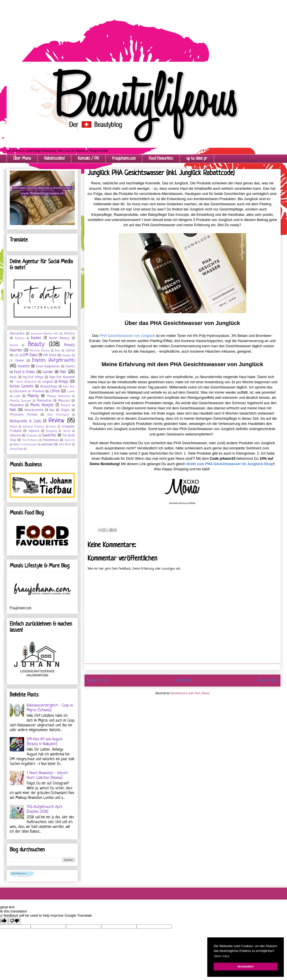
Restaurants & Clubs (26, 421)
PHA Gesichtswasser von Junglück (128, 336)
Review (56, 421)
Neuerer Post (98, 680)
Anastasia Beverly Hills (45, 334)
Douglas (66, 356)
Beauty (36, 344)
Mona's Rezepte (42, 405)
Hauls (13, 377)
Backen (36, 338)
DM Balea (30, 355)
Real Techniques (58, 415)
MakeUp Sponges (21, 401)
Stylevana (32, 436)
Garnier (48, 372)
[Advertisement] (120, 28)
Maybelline (17, 405)
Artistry (69, 334)
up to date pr (197, 159)
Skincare (15, 436)
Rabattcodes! (54, 159)
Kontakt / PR (88, 159)
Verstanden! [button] (246, 966)
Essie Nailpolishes (48, 366)
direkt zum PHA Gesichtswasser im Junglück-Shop (230, 464)
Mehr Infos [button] (222, 956)
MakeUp (33, 396)
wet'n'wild (47, 445)
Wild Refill (65, 445)
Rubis (53, 427)
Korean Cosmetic (22, 387)
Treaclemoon (51, 440)
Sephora (34, 431)
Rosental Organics (34, 427)
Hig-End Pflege (33, 377)
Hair (63, 372)
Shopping (51, 431)
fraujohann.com (124, 159)
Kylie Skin (69, 387)
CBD (16, 356)
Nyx (52, 410)
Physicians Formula (24, 415)
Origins (65, 410)
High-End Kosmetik (62, 377)
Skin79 (67, 431)
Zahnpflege (16, 449)
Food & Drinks (25, 372)
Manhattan (44, 401)
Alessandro (17, 334)
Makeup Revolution (59, 396)
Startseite (183, 680)
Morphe (66, 405)
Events (70, 366)
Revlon (14, 427)
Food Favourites (161, 159)
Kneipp (63, 382)
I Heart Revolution (26, 382)
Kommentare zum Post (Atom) (190, 693)
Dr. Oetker (17, 361)
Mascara (64, 401)
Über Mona (22, 159)
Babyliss (20, 338)
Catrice (70, 351)
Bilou (57, 351)
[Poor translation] (15, 921)
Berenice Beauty (40, 351)
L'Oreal (55, 391)
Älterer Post (268, 680)
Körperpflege (49, 387)
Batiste (14, 345)
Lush (17, 396)
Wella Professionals (25, 445)
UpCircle (70, 440)
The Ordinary (30, 440)
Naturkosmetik (34, 410)
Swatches (49, 436)
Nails (13, 410)
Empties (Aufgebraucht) (53, 360)
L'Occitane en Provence (29, 391)
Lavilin (71, 392)
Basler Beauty (59, 338)
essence (24, 366)
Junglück (47, 382)
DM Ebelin (50, 355)
